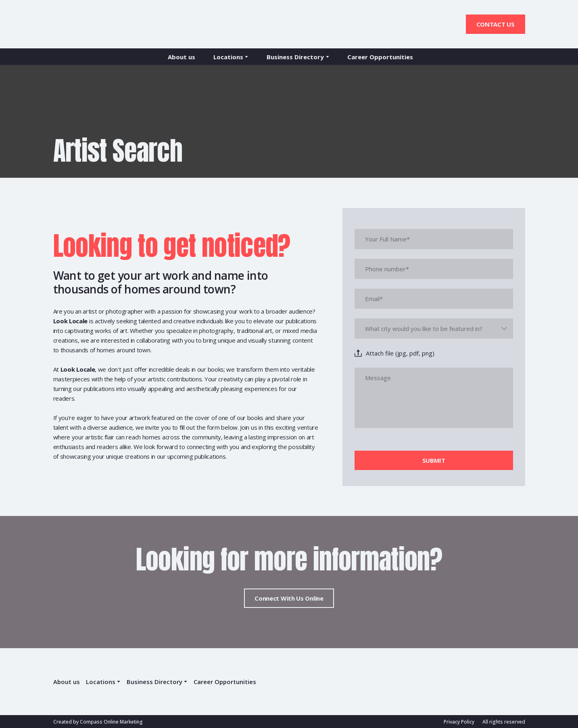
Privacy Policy (459, 722)
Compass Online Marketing (111, 722)
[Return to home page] (88, 24)
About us (182, 57)
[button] (496, 24)
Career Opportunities (380, 57)
